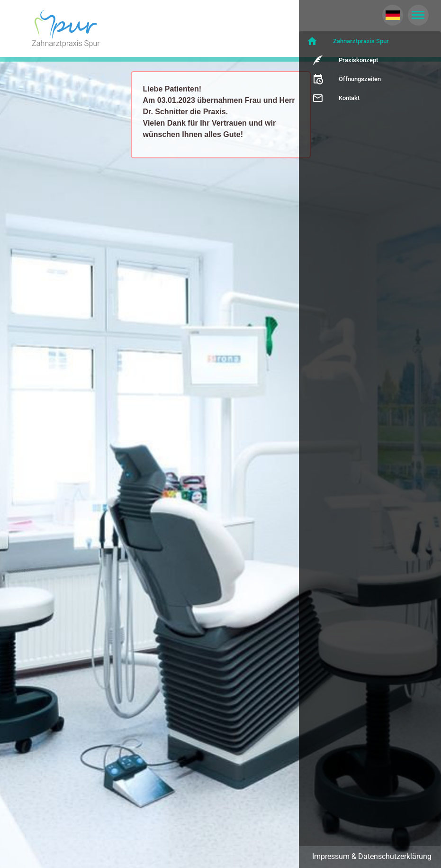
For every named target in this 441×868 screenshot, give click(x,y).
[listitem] (370, 41)
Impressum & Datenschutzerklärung (372, 856)
